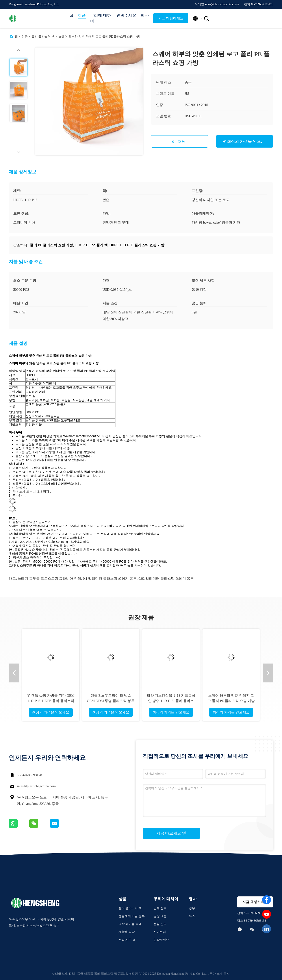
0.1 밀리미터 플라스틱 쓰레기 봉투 (110, 579)
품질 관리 (160, 924)
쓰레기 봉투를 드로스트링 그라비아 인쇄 (49, 579)
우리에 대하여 (101, 18)
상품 (25, 37)
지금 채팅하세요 (171, 18)
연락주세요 (126, 15)
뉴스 (192, 916)
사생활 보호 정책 (63, 974)
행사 (145, 15)
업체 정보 (160, 908)
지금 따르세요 (172, 833)
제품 (82, 15)
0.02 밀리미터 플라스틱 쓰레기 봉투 (166, 579)
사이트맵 (160, 932)
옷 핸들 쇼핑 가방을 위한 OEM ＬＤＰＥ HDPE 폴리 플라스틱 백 (51, 701)
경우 (192, 908)
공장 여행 (160, 916)
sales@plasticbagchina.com (36, 786)
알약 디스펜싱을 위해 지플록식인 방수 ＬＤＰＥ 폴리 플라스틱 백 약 (171, 701)
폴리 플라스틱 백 (43, 37)
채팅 (182, 141)
